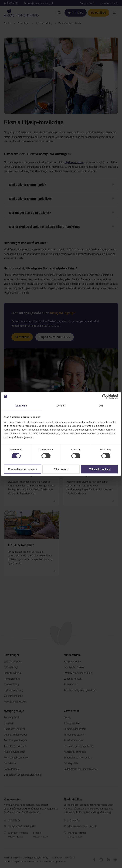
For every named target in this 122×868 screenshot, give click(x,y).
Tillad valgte (61, 469)
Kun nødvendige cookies (22, 469)
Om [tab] (101, 406)
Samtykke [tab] (21, 406)
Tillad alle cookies (100, 469)
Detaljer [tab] (61, 406)
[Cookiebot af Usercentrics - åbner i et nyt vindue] (104, 396)
